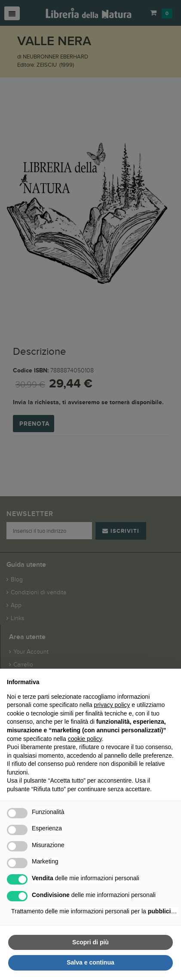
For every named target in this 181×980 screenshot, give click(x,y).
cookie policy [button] (85, 739)
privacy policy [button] (112, 705)
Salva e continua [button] (90, 962)
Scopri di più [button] (90, 942)
